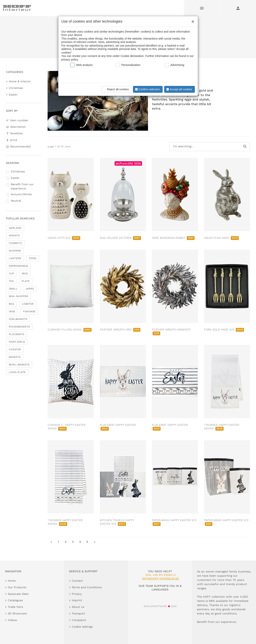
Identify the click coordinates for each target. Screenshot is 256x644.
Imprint (77, 600)
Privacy (77, 594)
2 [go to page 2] (66, 542)
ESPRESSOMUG (18, 266)
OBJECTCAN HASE (221, 238)
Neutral (16, 201)
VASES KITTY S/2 (64, 238)
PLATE (26, 281)
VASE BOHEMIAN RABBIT (173, 238)
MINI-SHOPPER (18, 296)
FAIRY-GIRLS (17, 342)
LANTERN (15, 258)
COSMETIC (15, 243)
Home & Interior (20, 81)
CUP (11, 273)
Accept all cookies (179, 89)
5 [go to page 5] (87, 542)
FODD (33, 258)
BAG (11, 304)
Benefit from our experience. (22, 186)
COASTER (15, 349)
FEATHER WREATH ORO (120, 329)
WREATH (14, 235)
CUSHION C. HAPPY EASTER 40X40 (66, 427)
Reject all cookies (116, 89)
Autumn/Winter (21, 194)
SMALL (13, 289)
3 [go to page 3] (73, 542)
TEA (11, 281)
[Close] (192, 20)
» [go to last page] (94, 542)
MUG (25, 273)
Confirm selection (147, 89)
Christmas (16, 88)
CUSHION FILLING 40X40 (70, 329)
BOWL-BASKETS (19, 365)
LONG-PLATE (17, 372)
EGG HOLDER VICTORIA (120, 238)
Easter (13, 95)
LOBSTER (28, 304)
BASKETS (15, 357)
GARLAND (15, 228)
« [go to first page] (51, 542)
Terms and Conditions (87, 587)
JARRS (30, 289)
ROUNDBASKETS (19, 327)
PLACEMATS (16, 334)
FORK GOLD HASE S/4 (224, 329)
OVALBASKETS (18, 319)
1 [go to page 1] (58, 542)
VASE (12, 311)
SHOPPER (15, 251)
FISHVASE (29, 311)
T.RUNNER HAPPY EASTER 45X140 (221, 427)
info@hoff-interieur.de (160, 578)
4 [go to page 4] (80, 542)
